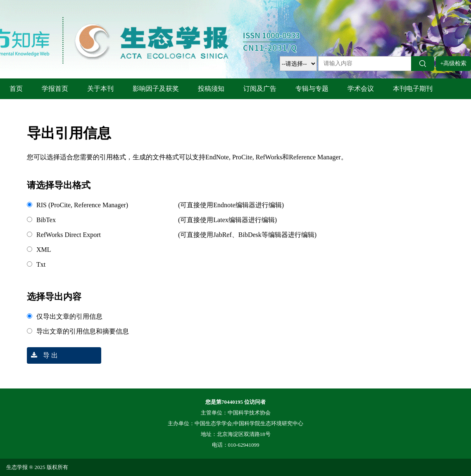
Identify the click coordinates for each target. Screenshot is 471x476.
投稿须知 (211, 89)
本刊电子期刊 (413, 89)
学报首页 (55, 89)
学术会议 (361, 89)
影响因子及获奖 (156, 89)
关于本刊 (100, 89)
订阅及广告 (260, 89)
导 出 (42, 355)
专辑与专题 (312, 89)
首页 (16, 89)
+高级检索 (454, 63)
